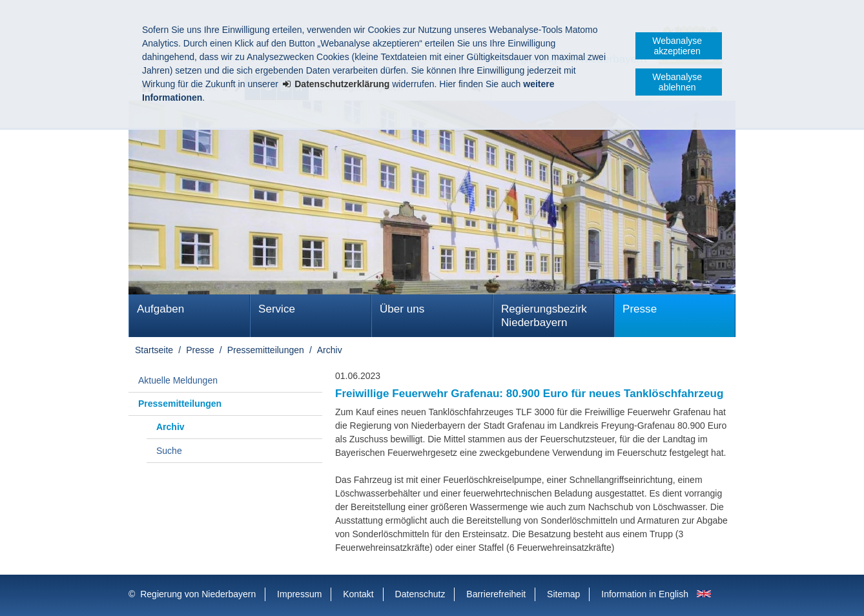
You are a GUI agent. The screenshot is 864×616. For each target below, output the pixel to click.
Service (277, 309)
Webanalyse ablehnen (677, 82)
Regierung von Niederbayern (198, 594)
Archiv (330, 350)
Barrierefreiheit (496, 594)
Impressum (299, 594)
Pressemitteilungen (266, 350)
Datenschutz (420, 594)
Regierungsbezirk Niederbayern (544, 316)
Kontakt (358, 594)
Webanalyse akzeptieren (677, 46)
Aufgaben (160, 309)
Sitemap (563, 594)
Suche (169, 451)
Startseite (154, 350)
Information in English (645, 594)
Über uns (402, 309)
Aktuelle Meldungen (178, 380)
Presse (640, 309)
